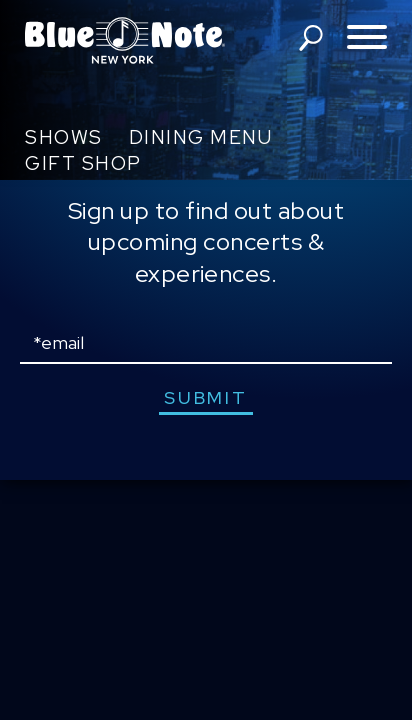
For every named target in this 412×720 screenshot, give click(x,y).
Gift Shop (83, 163)
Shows (64, 137)
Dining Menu (201, 137)
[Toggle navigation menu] (367, 38)
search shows (311, 38)
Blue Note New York (125, 40)
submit (205, 397)
